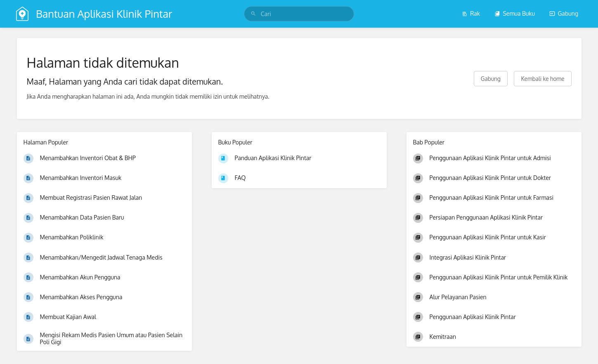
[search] (299, 14)
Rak (471, 13)
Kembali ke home (542, 79)
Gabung (564, 13)
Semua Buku (515, 13)
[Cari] (253, 14)
